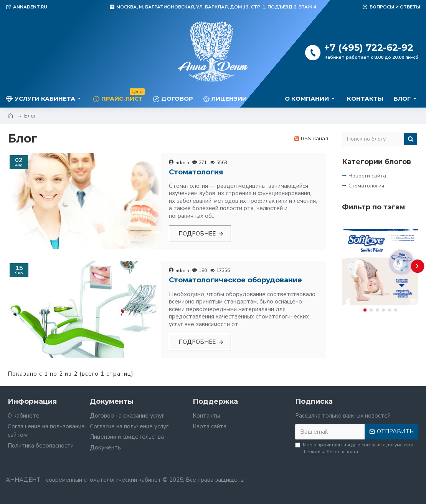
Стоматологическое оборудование (235, 280)
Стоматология (196, 172)
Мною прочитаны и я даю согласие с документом (354, 448)
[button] (417, 266)
